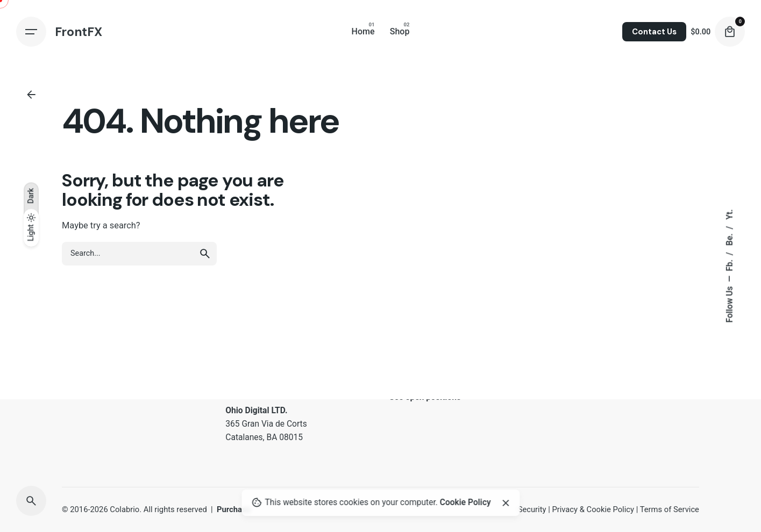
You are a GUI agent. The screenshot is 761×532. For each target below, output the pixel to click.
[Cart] (730, 32)
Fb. (730, 264)
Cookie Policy (465, 502)
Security (532, 509)
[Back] (31, 95)
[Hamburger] (31, 32)
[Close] (506, 503)
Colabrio (125, 509)
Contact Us (654, 32)
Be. (730, 239)
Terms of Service (670, 509)
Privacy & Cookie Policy (593, 509)
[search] (205, 254)
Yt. (730, 215)
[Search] (31, 501)
